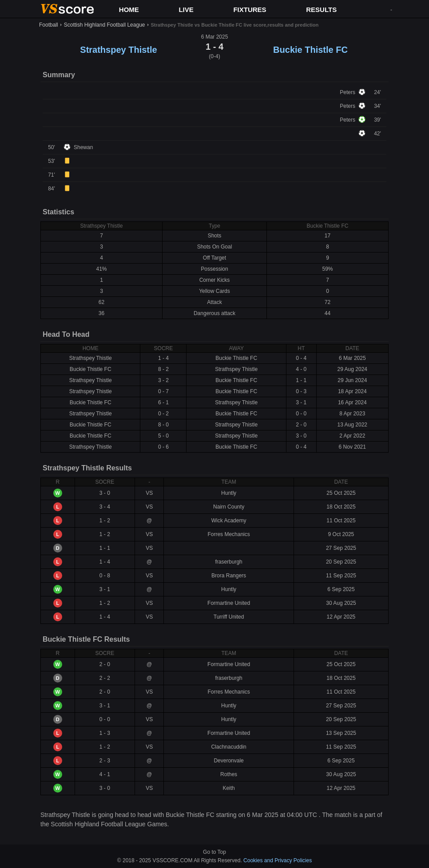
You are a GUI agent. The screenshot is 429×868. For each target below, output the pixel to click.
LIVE (186, 10)
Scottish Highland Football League (105, 25)
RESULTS (321, 10)
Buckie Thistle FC (310, 50)
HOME (129, 10)
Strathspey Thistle (118, 50)
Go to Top (214, 852)
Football (49, 25)
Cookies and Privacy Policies (278, 860)
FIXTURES (250, 10)
